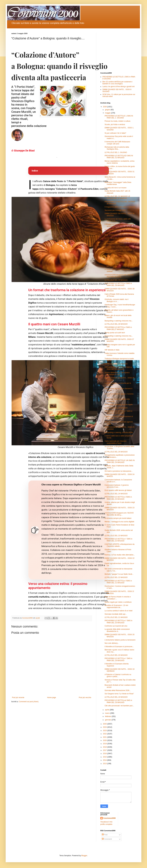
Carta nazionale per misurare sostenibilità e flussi (116, 442)
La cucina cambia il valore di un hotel (119, 611)
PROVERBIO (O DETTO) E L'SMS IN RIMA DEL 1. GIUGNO (119, 117)
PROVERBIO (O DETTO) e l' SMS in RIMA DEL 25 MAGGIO (118, 412)
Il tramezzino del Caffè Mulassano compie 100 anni (117, 143)
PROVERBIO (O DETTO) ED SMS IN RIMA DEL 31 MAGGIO (119, 157)
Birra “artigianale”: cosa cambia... (117, 235)
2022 (105, 734)
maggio (108, 113)
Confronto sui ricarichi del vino (116, 626)
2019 (105, 744)
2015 (105, 757)
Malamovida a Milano (113, 261)
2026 (105, 107)
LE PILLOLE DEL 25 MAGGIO (116, 452)
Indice (35, 171)
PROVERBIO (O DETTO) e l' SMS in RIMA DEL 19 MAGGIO (118, 659)
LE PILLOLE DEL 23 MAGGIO (116, 536)
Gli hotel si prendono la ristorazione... (119, 471)
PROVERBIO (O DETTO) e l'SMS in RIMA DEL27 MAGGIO (118, 328)
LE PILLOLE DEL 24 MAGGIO (116, 494)
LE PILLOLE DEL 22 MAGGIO (116, 577)
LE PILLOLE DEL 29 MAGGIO (116, 280)
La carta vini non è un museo (115, 188)
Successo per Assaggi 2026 (115, 210)
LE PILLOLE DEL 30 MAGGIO (116, 238)
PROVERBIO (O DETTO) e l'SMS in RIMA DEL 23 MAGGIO (118, 498)
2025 (105, 724)
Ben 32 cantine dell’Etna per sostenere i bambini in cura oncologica (117, 83)
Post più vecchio (85, 698)
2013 (105, 764)
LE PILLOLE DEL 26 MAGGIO (116, 408)
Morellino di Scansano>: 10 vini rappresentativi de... (116, 606)
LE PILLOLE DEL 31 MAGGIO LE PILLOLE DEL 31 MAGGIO (117, 197)
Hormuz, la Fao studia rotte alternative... (120, 555)
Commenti (107, 839)
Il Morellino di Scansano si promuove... (119, 647)
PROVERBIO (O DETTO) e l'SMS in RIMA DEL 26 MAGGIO (118, 368)
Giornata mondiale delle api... (116, 614)
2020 (105, 740)
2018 (105, 747)
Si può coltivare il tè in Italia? (115, 133)
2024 (105, 727)
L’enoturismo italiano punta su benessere (120, 640)
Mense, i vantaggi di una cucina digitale (119, 522)
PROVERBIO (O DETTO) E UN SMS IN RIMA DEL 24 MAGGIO (120, 461)
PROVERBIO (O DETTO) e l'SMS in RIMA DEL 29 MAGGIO (118, 242)
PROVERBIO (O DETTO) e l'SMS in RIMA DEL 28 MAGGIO (118, 284)
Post (105, 835)
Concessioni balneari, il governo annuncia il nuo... (117, 486)
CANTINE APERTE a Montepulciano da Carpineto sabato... (120, 545)
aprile (107, 710)
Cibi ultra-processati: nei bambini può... (119, 706)
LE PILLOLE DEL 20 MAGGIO (116, 655)
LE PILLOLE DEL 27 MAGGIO (116, 364)
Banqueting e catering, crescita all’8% (119, 432)
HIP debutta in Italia (112, 350)
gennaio (108, 720)
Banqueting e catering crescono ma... (119, 321)
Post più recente (18, 698)
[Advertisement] (118, 50)
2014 (105, 760)
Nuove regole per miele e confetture (118, 602)
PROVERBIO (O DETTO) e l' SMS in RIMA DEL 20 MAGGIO (118, 622)
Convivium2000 (109, 818)
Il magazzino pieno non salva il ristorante (120, 207)
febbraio (108, 716)
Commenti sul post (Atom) (29, 702)
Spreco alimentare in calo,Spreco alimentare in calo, (117, 374)
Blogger (84, 856)
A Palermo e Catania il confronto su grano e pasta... (118, 675)
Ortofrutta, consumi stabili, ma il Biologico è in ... (116, 300)
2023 (105, 731)
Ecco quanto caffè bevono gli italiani (118, 490)
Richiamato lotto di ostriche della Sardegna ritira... (117, 148)
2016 (105, 754)
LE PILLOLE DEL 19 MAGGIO (116, 697)
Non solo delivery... (112, 643)
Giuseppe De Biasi (24, 151)
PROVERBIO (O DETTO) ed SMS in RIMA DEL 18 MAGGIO (118, 701)
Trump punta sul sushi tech (115, 333)
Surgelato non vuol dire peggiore (117, 247)
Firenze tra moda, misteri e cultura (117, 121)
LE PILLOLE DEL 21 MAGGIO (116, 617)
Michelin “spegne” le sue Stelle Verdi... (119, 574)
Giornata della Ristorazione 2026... (118, 690)
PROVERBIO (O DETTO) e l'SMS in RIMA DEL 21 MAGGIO (118, 582)
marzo (108, 713)
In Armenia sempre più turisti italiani (118, 518)
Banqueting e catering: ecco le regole (119, 405)
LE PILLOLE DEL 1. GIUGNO (116, 152)
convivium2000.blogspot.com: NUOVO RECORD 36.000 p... (119, 276)
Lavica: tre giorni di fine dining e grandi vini (119, 87)
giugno (108, 110)
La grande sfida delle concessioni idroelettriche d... (117, 630)
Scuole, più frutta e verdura (115, 124)
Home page (52, 698)
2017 (105, 750)
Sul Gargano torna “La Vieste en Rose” (119, 694)
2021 (105, 737)
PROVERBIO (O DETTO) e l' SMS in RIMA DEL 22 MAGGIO (118, 540)
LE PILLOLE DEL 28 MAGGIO (116, 324)
